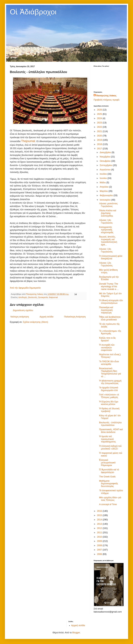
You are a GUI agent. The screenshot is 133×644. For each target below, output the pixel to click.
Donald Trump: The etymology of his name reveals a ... (109, 286)
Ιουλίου (104, 174)
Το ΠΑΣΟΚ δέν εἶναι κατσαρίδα (109, 363)
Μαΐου (103, 183)
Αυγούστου (105, 170)
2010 (100, 537)
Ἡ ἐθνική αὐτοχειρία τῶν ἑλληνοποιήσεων (111, 302)
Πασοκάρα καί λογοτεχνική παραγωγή (106, 310)
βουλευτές (33, 297)
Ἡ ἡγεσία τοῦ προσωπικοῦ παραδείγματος (108, 439)
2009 (100, 541)
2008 (100, 545)
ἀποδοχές (23, 297)
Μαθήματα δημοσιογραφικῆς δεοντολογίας (109, 484)
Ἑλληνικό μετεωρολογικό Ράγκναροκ (107, 463)
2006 (100, 554)
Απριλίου (104, 187)
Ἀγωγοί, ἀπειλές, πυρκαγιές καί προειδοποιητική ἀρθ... (108, 241)
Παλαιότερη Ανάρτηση (75, 317)
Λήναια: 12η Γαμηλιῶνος (106, 264)
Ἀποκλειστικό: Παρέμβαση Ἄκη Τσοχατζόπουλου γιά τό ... (110, 372)
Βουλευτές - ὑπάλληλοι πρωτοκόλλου (110, 424)
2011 (100, 533)
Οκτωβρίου (105, 161)
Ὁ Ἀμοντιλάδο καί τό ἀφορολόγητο (109, 471)
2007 (100, 550)
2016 (100, 511)
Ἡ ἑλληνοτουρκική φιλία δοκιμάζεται (111, 257)
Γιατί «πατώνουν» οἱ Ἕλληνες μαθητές (109, 396)
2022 (100, 127)
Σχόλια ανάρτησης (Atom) (35, 322)
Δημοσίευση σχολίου (23, 310)
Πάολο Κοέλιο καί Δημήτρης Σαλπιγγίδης (108, 213)
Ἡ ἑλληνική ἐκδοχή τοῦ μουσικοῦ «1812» (110, 447)
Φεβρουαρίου (107, 195)
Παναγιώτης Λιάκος (106, 96)
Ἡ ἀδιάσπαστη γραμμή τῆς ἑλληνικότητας (110, 382)
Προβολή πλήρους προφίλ (107, 100)
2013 (100, 524)
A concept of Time (108, 504)
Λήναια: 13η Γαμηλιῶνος (106, 250)
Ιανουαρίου (105, 200)
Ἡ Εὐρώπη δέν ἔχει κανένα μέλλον (109, 403)
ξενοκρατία (43, 297)
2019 (100, 140)
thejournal (53, 297)
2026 (100, 110)
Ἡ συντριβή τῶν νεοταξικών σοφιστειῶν (107, 348)
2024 (100, 118)
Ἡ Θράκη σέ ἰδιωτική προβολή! (109, 410)
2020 (100, 136)
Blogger (76, 633)
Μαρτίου (104, 191)
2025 (100, 114)
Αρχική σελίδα (46, 317)
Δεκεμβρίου (106, 152)
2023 (100, 123)
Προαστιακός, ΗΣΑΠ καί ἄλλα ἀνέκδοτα (111, 431)
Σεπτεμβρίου (106, 165)
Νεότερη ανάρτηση (20, 317)
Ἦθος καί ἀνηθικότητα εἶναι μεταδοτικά (110, 318)
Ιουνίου (104, 178)
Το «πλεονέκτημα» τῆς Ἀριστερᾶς (110, 332)
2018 (100, 144)
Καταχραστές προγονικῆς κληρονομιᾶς (106, 230)
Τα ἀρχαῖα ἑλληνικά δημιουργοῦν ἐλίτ (109, 389)
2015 (100, 515)
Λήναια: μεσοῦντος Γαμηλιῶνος (108, 205)
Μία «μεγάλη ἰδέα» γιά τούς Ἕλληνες (110, 499)
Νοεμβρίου (105, 157)
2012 (100, 528)
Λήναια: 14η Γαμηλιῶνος (106, 221)
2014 (100, 520)
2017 (100, 149)
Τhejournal (28, 141)
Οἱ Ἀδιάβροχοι (33, 12)
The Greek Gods (107, 477)
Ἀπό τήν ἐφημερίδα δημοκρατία (25, 288)
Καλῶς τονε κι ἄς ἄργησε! (107, 339)
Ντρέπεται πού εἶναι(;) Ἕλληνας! (110, 356)
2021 (100, 131)
